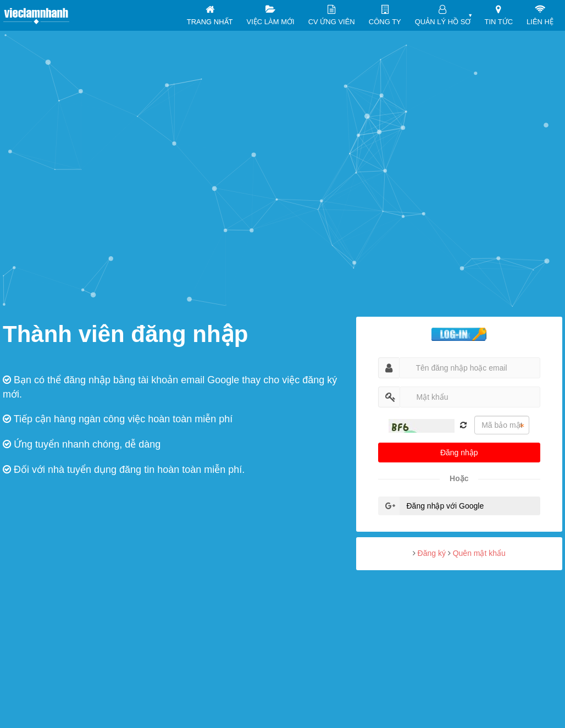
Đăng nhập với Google (445, 506)
